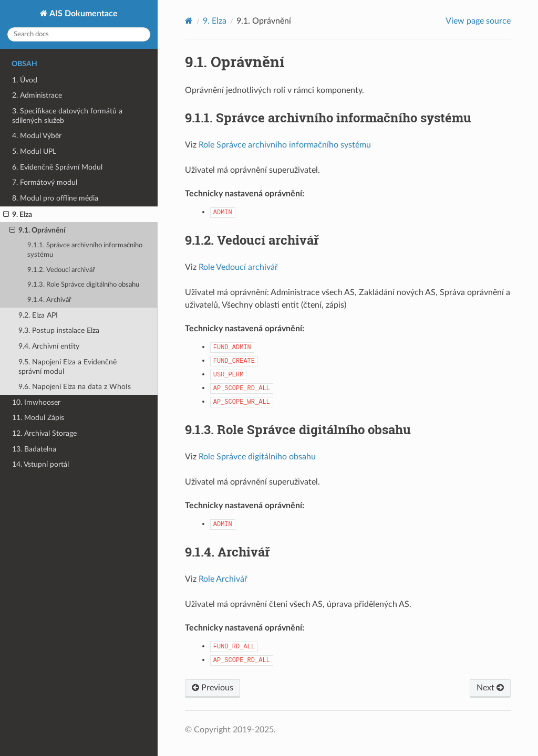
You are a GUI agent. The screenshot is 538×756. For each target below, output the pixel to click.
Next (490, 688)
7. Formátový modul (45, 182)
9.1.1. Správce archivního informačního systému (85, 250)
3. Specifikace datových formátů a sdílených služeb (67, 116)
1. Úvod (25, 80)
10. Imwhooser (36, 402)
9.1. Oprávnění (38, 230)
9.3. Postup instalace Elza (59, 330)
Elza (215, 21)
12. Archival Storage (44, 433)
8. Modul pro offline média (55, 198)
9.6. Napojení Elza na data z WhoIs (75, 387)
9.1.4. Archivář (49, 300)
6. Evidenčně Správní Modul (57, 167)
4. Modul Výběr (37, 136)
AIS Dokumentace (83, 14)
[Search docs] (79, 34)
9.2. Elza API (38, 315)
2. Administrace (37, 95)
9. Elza (18, 215)
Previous (213, 688)
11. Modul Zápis (38, 418)
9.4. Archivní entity (49, 346)
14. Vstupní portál (40, 464)
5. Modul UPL (34, 151)
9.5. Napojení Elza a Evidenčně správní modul (68, 367)
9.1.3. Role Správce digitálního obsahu (83, 285)
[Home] (189, 21)
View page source (478, 21)
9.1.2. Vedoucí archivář (61, 270)
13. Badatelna (34, 449)
